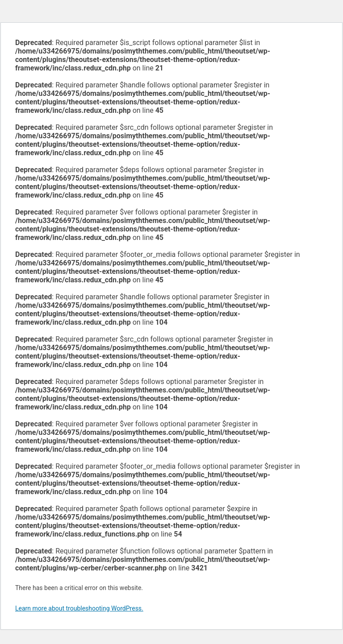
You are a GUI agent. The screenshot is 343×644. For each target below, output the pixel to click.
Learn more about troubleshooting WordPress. (79, 608)
